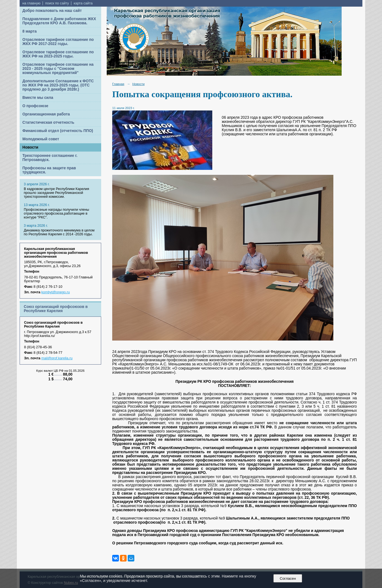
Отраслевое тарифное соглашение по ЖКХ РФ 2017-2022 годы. (58, 42)
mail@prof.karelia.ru (57, 358)
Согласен (288, 578)
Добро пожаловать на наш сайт (52, 11)
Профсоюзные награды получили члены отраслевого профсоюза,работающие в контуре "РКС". (56, 213)
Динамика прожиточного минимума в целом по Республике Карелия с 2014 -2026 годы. (59, 232)
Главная (118, 84)
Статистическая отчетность (48, 122)
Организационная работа (46, 114)
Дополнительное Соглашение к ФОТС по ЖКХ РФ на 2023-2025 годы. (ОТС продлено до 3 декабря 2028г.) (58, 85)
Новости (30, 147)
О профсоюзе (35, 106)
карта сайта (83, 3)
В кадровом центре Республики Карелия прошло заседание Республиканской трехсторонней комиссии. (56, 193)
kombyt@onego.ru (56, 292)
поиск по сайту (57, 3)
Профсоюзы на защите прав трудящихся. (49, 170)
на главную (31, 3)
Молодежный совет (41, 139)
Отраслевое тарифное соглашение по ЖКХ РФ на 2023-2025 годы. (58, 54)
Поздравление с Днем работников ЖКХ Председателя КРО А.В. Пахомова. (59, 21)
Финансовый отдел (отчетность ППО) (58, 131)
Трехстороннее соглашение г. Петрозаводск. (50, 158)
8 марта (30, 31)
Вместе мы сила (38, 98)
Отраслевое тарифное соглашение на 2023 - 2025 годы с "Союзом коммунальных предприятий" (58, 69)
